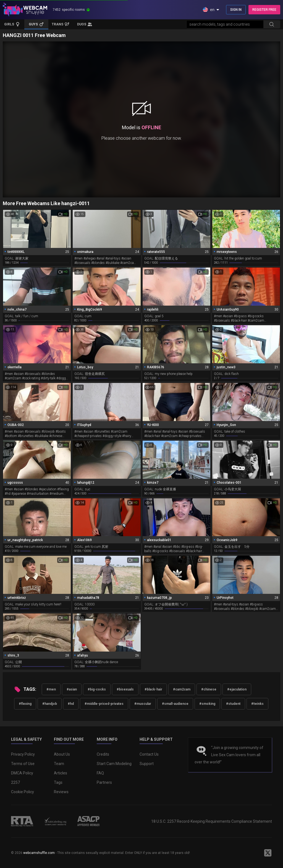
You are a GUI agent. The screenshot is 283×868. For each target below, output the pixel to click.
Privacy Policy (23, 754)
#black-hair (153, 689)
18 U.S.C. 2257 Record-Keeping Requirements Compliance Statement (212, 821)
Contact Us (149, 754)
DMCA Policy (22, 773)
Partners (104, 782)
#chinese (209, 689)
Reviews (61, 792)
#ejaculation (237, 689)
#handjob (50, 704)
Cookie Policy (23, 792)
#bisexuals (125, 689)
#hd (71, 704)
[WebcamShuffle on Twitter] (268, 853)
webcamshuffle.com (39, 853)
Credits (103, 754)
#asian (72, 689)
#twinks (257, 704)
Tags (58, 782)
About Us (62, 754)
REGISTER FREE (264, 10)
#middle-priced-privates (104, 704)
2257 (15, 782)
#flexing (25, 704)
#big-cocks (97, 689)
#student (233, 704)
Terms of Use (23, 764)
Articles (61, 773)
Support (147, 764)
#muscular (143, 704)
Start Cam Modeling (114, 764)
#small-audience (175, 704)
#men (51, 689)
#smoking (207, 704)
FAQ (100, 773)
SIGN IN (236, 10)
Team (59, 764)
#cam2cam (182, 689)
